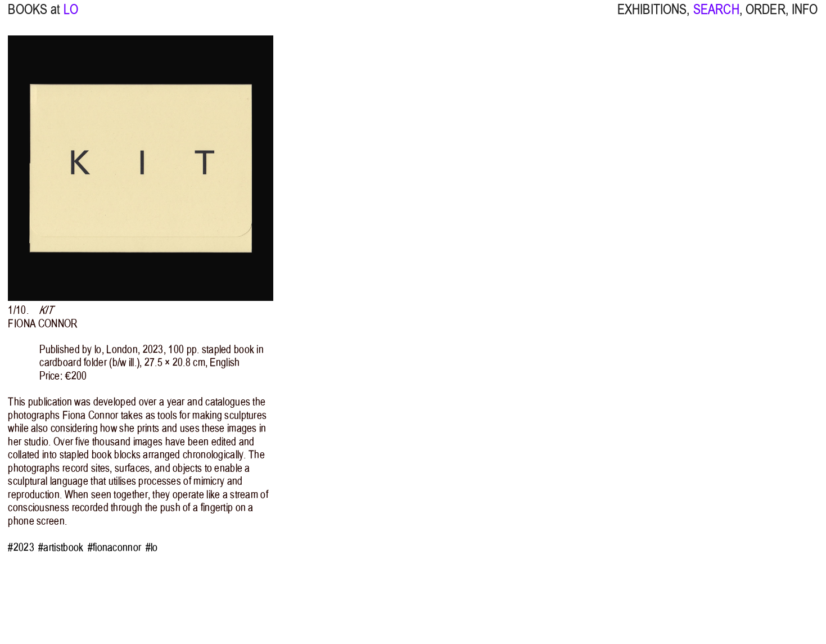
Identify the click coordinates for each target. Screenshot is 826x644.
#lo (152, 548)
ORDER (766, 17)
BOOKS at (34, 17)
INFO (805, 17)
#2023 (21, 548)
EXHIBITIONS (652, 17)
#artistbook (61, 548)
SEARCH (716, 17)
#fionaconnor (115, 548)
